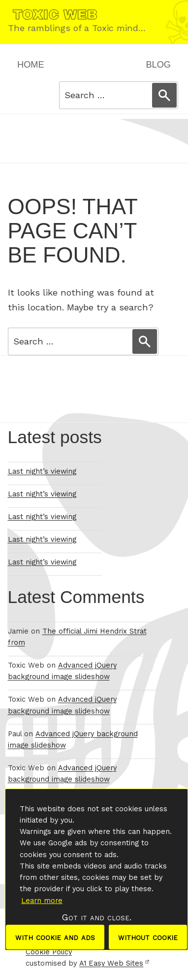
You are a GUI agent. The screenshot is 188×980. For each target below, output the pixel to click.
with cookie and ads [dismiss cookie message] (55, 937)
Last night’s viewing (42, 471)
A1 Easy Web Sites (114, 963)
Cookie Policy (49, 952)
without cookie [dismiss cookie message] (148, 937)
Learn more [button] (42, 900)
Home (31, 65)
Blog (158, 65)
